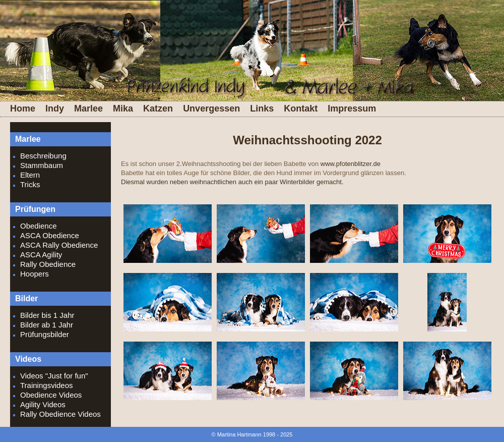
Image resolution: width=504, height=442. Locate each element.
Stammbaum (42, 165)
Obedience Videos (51, 395)
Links (262, 108)
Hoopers (35, 274)
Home (23, 108)
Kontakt (301, 108)
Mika (123, 108)
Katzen (158, 108)
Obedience (39, 226)
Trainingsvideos (47, 385)
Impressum (352, 108)
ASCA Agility (41, 255)
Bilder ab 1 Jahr (47, 325)
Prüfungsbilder (45, 334)
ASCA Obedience (50, 235)
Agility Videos (43, 404)
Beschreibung (43, 156)
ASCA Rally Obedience (59, 245)
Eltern (30, 175)
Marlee (88, 108)
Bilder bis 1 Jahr (47, 315)
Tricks (30, 184)
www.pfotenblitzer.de (351, 164)
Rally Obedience (48, 264)
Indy (55, 108)
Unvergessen (211, 108)
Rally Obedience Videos (60, 414)
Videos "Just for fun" (54, 376)
